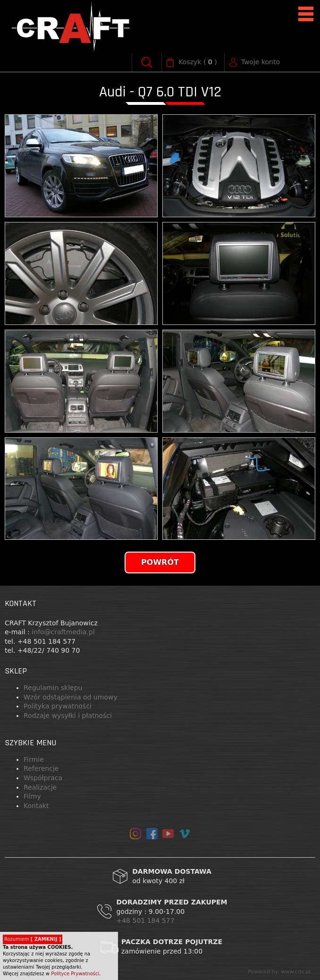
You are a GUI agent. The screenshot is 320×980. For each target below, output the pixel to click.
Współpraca (43, 778)
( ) (198, 62)
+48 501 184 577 (146, 920)
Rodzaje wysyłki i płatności (68, 716)
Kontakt (36, 806)
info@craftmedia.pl (63, 632)
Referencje (41, 768)
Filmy (32, 796)
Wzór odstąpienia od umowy (71, 697)
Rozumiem (33, 939)
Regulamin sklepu (53, 688)
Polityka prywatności (58, 706)
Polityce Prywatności (75, 974)
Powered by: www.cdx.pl (279, 972)
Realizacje (40, 787)
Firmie (34, 759)
